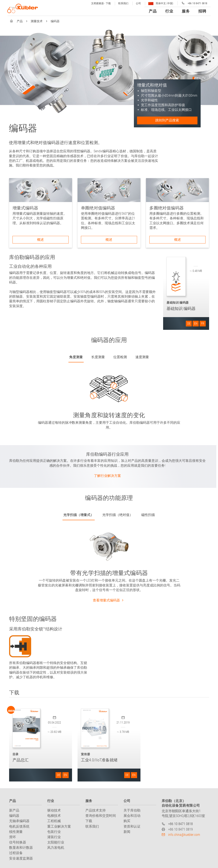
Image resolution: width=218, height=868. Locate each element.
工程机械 (54, 821)
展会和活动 (132, 816)
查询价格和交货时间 (101, 816)
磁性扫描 (148, 515)
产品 (20, 21)
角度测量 (76, 357)
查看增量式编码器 (109, 600)
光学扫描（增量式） (79, 515)
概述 (40, 240)
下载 (89, 821)
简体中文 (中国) (161, 3)
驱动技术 (54, 810)
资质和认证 (132, 826)
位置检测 (120, 357)
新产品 (14, 810)
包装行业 (54, 832)
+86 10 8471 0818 (181, 824)
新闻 (127, 832)
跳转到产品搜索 (167, 120)
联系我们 (123, 3)
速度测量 (142, 357)
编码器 (14, 816)
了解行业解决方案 (107, 476)
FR (203, 323)
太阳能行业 (56, 842)
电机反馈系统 (19, 826)
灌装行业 (54, 837)
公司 (138, 3)
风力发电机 (56, 848)
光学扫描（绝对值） (118, 515)
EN (196, 323)
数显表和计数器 (21, 848)
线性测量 (16, 832)
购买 (127, 821)
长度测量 (98, 357)
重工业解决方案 (59, 826)
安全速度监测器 (21, 858)
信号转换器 (18, 842)
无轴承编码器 (19, 821)
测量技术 (37, 21)
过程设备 (16, 853)
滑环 (12, 837)
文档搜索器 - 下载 (101, 3)
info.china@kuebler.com (184, 835)
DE (189, 323)
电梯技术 (54, 816)
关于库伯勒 (132, 810)
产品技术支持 (96, 810)
